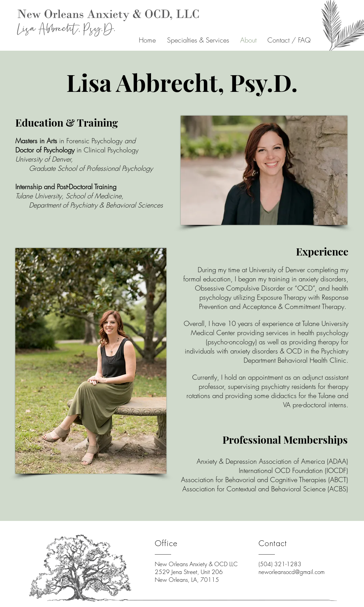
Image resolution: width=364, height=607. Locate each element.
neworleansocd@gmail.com (292, 572)
